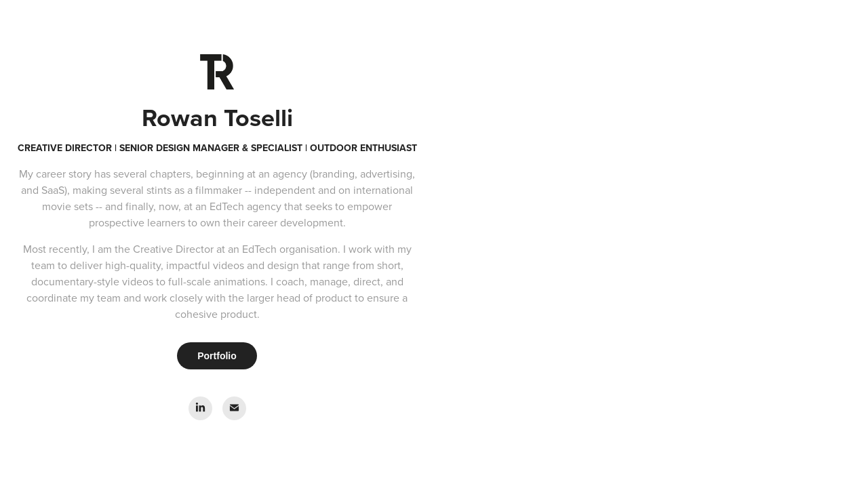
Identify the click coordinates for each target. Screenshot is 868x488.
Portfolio (217, 356)
